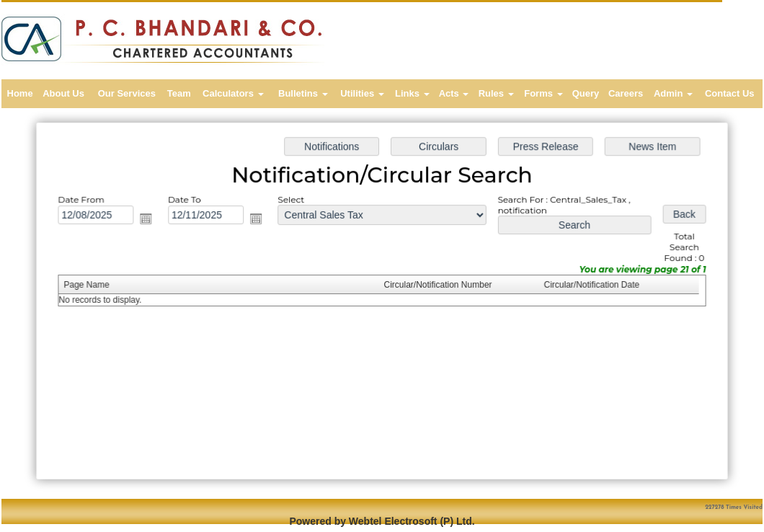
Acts (454, 93)
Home (20, 93)
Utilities (362, 93)
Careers (626, 93)
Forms (543, 93)
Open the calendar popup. (151, 221)
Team (179, 93)
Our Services (127, 93)
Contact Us (730, 93)
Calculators (233, 93)
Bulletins (303, 93)
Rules (496, 93)
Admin (673, 93)
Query (586, 93)
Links (412, 93)
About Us (63, 93)
